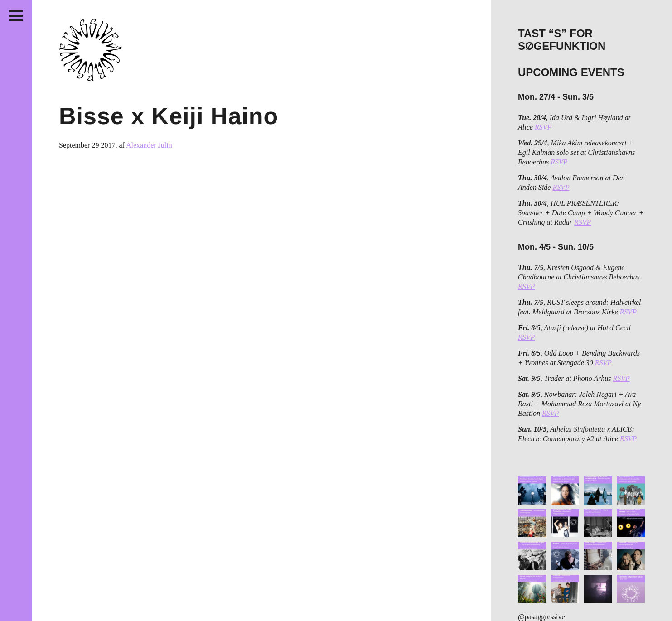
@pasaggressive (541, 617)
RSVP (543, 127)
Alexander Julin (149, 145)
